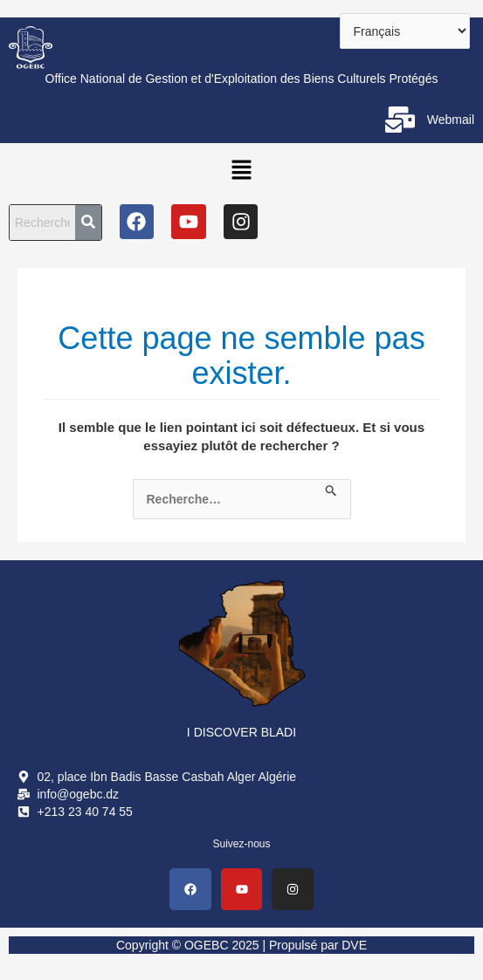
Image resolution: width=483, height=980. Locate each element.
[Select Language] (405, 31)
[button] (241, 169)
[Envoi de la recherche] (331, 488)
